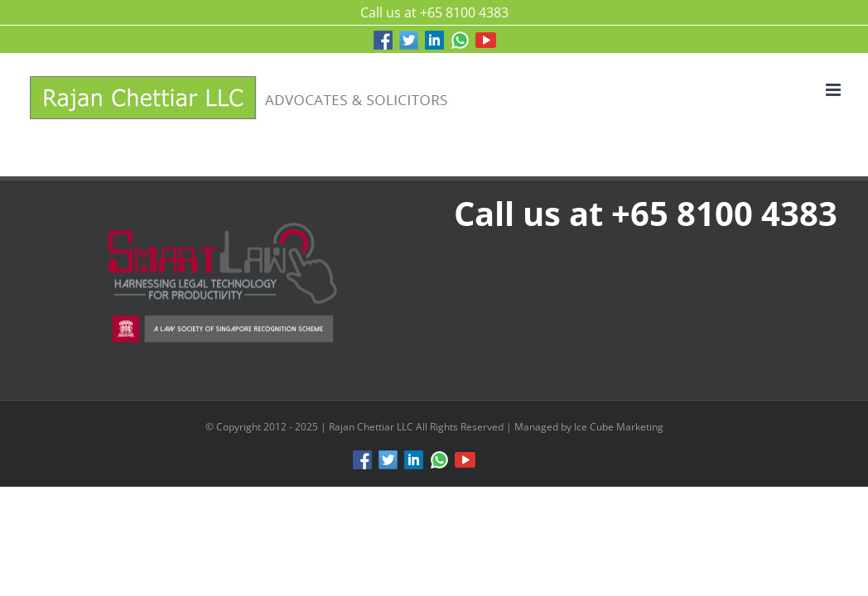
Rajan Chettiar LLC (372, 427)
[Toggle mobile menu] (834, 90)
